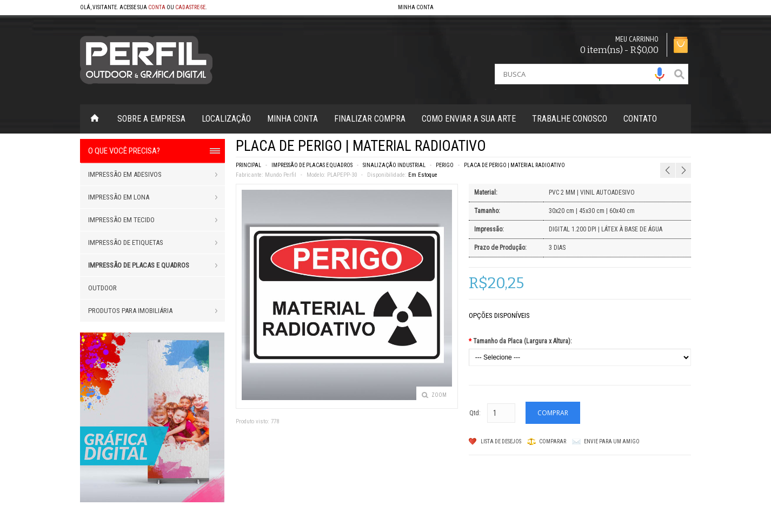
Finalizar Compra (370, 119)
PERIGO (445, 165)
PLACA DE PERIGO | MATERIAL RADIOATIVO (514, 165)
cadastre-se (190, 7)
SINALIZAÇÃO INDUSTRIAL (394, 165)
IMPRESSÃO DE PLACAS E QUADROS (312, 165)
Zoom (439, 395)
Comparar (553, 441)
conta (157, 7)
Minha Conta (293, 119)
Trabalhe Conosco (570, 119)
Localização (226, 119)
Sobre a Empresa (151, 119)
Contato (640, 119)
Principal (248, 165)
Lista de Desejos (501, 441)
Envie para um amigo (612, 441)
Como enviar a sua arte (469, 119)
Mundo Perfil (281, 175)
